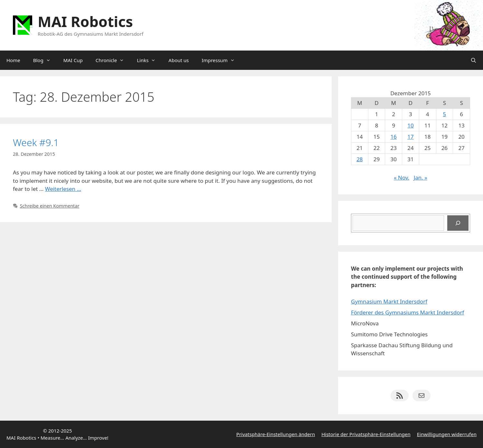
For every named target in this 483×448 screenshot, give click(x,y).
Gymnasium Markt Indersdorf (389, 301)
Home (13, 60)
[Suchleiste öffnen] (474, 60)
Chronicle (113, 60)
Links (149, 60)
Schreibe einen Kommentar (50, 206)
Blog (45, 60)
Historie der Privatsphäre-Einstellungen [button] (366, 434)
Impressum (221, 60)
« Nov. (402, 177)
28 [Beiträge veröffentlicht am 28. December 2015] (360, 159)
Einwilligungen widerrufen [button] (447, 434)
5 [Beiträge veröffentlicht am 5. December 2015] (445, 114)
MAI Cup (73, 60)
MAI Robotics (85, 21)
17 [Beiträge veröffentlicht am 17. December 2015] (410, 137)
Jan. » (421, 177)
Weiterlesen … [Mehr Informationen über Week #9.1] (63, 189)
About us (179, 60)
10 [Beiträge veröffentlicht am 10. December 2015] (410, 125)
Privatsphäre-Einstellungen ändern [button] (276, 434)
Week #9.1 (36, 142)
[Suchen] (458, 223)
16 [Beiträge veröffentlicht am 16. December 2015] (394, 137)
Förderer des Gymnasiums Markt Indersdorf (407, 312)
